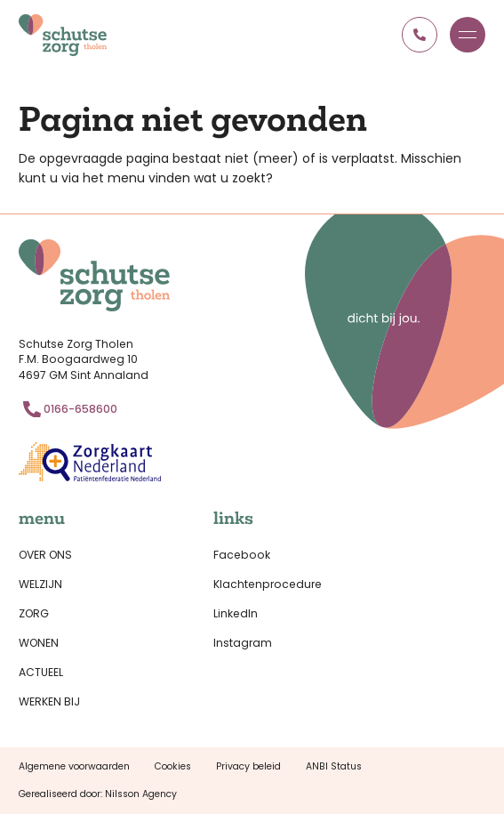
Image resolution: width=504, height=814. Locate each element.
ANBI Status (334, 766)
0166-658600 (80, 409)
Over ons (45, 555)
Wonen (39, 643)
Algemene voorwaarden (74, 766)
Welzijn (40, 584)
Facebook (242, 555)
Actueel (41, 672)
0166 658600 (420, 35)
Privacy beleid (248, 766)
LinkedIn (236, 613)
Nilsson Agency (141, 794)
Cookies (173, 766)
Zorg (34, 613)
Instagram (243, 643)
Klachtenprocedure (268, 584)
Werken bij (49, 701)
